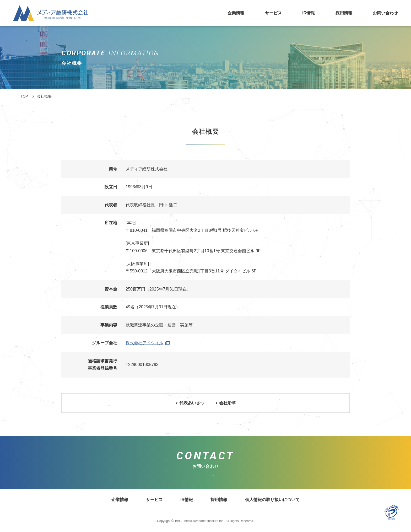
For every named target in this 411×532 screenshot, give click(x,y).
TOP (24, 96)
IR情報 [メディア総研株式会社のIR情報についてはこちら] (309, 13)
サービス (273, 13)
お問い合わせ (385, 13)
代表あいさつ (192, 403)
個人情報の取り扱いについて (272, 500)
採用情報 (344, 13)
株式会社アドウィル (148, 343)
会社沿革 (228, 403)
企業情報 (236, 13)
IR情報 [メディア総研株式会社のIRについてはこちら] (187, 500)
